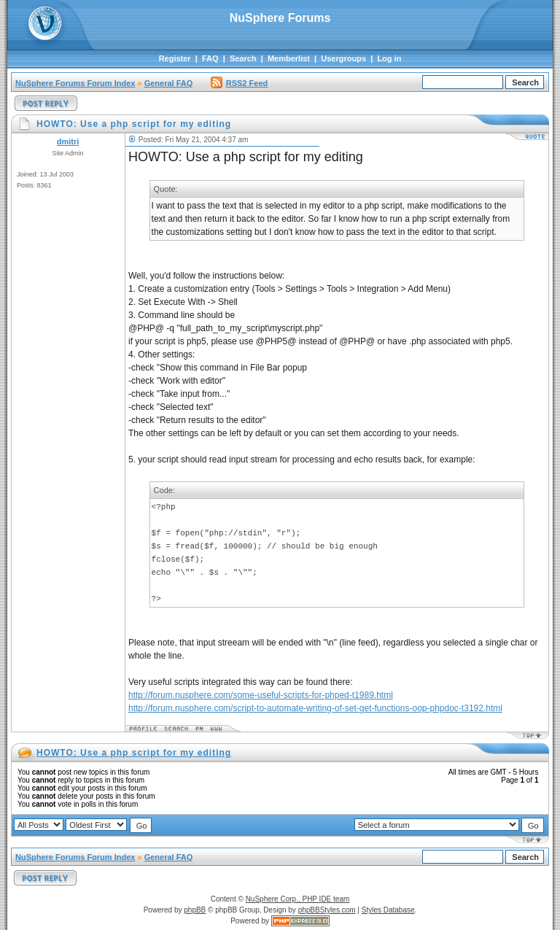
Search (243, 58)
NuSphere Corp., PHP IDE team (298, 899)
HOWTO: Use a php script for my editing (134, 753)
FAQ (210, 58)
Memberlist (289, 58)
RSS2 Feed (239, 83)
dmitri (68, 142)
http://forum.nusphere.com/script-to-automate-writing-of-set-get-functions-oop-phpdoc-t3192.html (315, 708)
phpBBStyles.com (327, 910)
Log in (389, 58)
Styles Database (388, 910)
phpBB (195, 910)
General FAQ (169, 83)
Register (175, 58)
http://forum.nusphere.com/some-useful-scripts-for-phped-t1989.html (261, 695)
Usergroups (343, 58)
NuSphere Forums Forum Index (75, 83)
